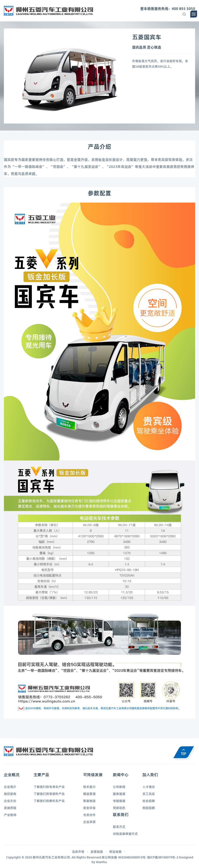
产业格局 (10, 815)
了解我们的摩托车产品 (49, 801)
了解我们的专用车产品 (49, 787)
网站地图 (115, 852)
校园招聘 (149, 808)
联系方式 (119, 827)
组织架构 (10, 794)
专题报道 (119, 801)
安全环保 (89, 808)
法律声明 (78, 852)
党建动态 (119, 808)
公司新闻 (119, 787)
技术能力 (89, 787)
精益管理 (89, 794)
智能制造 (89, 801)
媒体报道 (119, 794)
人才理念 (149, 787)
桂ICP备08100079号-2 (163, 857)
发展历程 (10, 808)
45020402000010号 (132, 857)
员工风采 (149, 794)
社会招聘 (149, 801)
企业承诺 (89, 822)
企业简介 (10, 787)
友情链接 (97, 852)
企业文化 (10, 801)
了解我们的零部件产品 (49, 794)
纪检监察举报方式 (125, 834)
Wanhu (101, 862)
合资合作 (89, 815)
